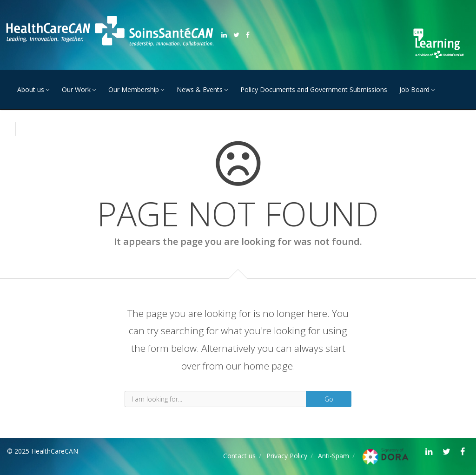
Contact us (239, 456)
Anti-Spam (334, 456)
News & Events (200, 89)
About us (31, 89)
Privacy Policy (287, 456)
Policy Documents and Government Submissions (314, 89)
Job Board (414, 89)
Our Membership (134, 89)
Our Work (76, 89)
